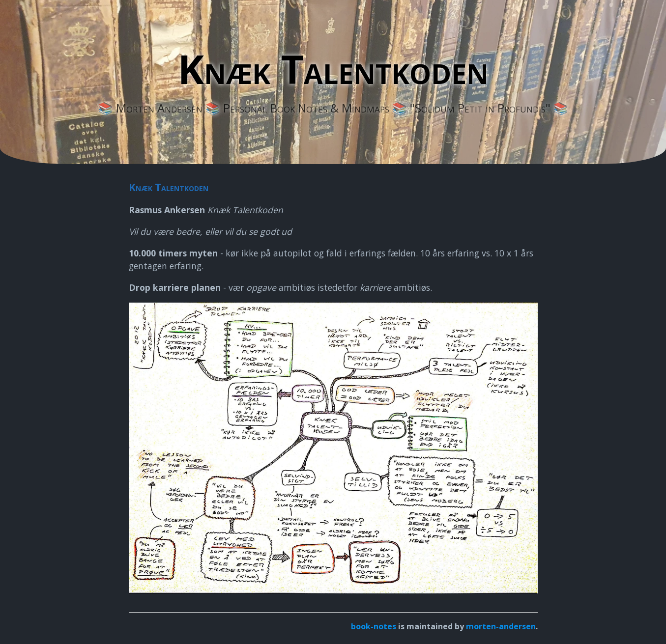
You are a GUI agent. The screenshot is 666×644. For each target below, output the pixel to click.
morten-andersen (501, 626)
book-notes (374, 626)
